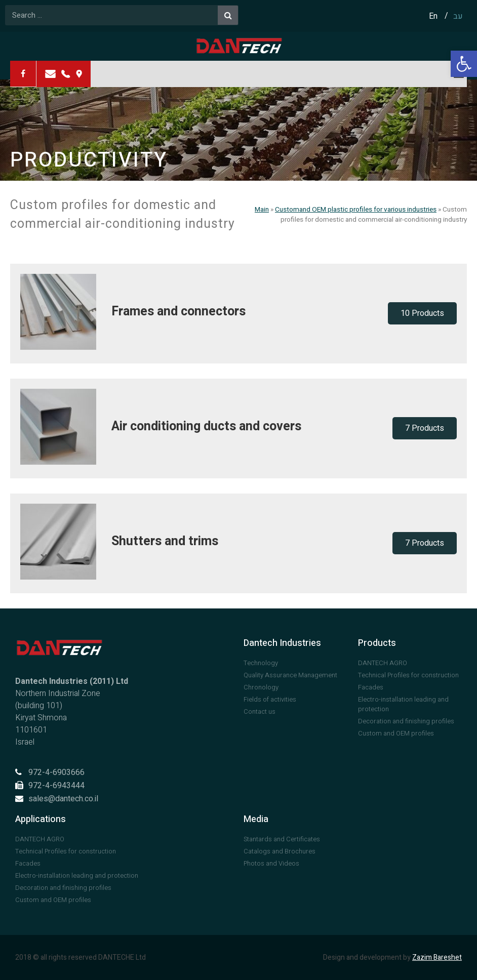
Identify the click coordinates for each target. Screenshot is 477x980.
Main (262, 210)
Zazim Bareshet (437, 957)
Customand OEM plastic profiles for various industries (356, 210)
